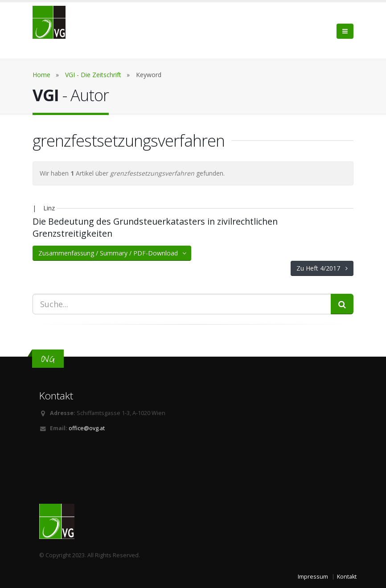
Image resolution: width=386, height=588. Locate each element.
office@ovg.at (87, 428)
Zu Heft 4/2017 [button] (322, 268)
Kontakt (347, 577)
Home (41, 75)
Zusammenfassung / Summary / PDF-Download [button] (113, 253)
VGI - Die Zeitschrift (93, 75)
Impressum (313, 577)
